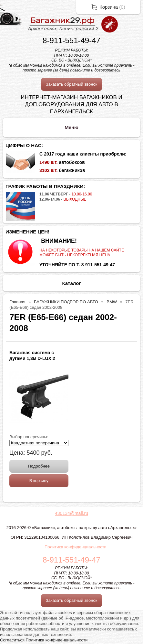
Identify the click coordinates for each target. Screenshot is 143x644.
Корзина (109, 7)
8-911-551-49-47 (71, 40)
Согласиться (12, 640)
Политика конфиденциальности (76, 547)
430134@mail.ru (71, 513)
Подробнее (39, 466)
